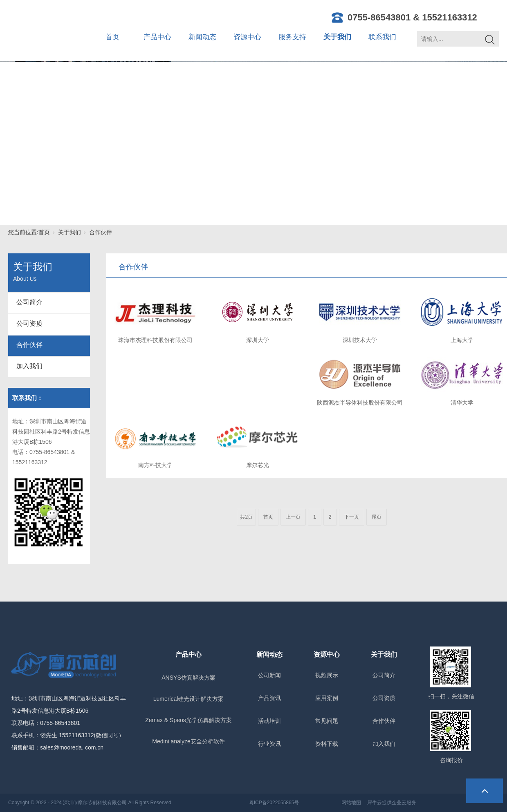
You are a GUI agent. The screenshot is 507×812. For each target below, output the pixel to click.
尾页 (377, 517)
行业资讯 (269, 744)
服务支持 (292, 37)
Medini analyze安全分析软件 (188, 741)
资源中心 (247, 37)
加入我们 (29, 366)
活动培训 (269, 721)
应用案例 (327, 698)
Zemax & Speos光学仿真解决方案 (188, 720)
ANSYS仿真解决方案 (188, 678)
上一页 (293, 517)
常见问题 (327, 721)
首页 (112, 37)
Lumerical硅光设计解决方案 (189, 699)
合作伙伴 (101, 232)
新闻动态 (202, 37)
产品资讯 (269, 698)
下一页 (352, 517)
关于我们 (337, 37)
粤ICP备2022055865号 (274, 803)
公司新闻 (269, 675)
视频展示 (327, 675)
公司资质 (29, 323)
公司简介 (29, 302)
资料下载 (327, 744)
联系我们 (382, 37)
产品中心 (157, 37)
